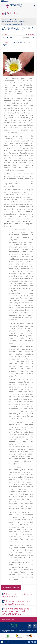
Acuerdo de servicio (8, 620)
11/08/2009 (32, 34)
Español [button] (5, 1)
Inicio (5, 19)
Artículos (9, 14)
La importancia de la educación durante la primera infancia (16, 611)
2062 (5, 34)
